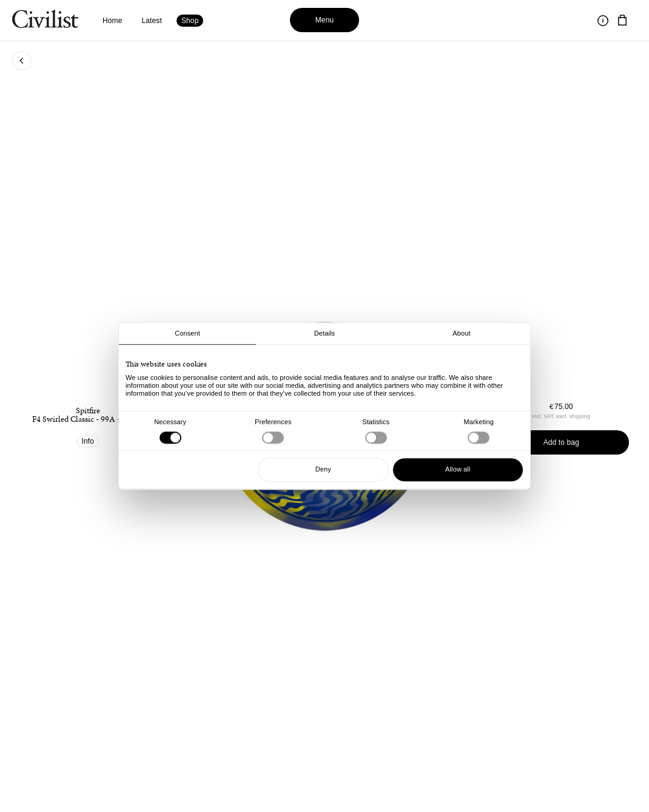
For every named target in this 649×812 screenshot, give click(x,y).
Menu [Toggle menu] (325, 20)
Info (88, 441)
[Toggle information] (603, 21)
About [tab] (461, 333)
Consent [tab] (187, 333)
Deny (323, 469)
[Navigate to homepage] (45, 21)
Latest (152, 21)
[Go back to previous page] (22, 61)
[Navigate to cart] (622, 21)
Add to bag (561, 442)
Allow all (458, 469)
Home (113, 21)
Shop (190, 21)
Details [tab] (324, 333)
